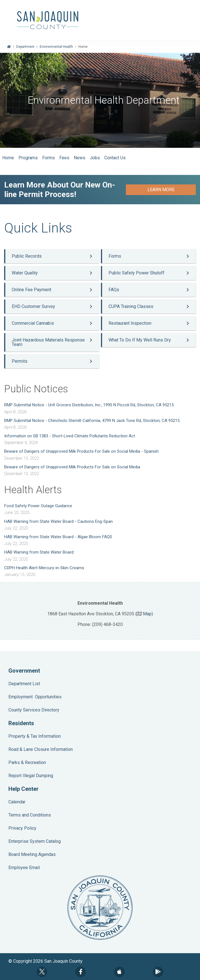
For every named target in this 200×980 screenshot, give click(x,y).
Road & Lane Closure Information (41, 749)
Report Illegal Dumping (31, 776)
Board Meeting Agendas (32, 854)
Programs (28, 158)
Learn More (161, 190)
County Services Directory (34, 710)
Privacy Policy (22, 828)
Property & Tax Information (35, 736)
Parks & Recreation (27, 762)
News (80, 158)
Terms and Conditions (30, 815)
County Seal (100, 908)
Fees (64, 158)
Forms (49, 158)
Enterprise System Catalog (35, 841)
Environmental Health (56, 47)
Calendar (17, 802)
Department (25, 47)
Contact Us (115, 158)
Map (147, 614)
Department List (24, 684)
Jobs (95, 158)
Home (8, 158)
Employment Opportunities (35, 697)
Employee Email (24, 868)
